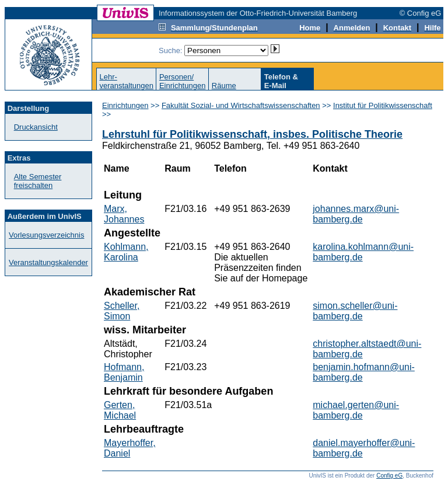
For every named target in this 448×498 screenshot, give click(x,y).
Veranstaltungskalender (48, 262)
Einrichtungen (125, 105)
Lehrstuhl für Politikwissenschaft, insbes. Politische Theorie (252, 134)
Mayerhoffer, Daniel (130, 448)
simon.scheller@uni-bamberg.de (355, 311)
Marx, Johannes (124, 214)
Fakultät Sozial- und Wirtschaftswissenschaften (241, 105)
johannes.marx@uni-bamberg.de (356, 214)
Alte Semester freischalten (38, 181)
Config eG (389, 476)
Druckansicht (36, 127)
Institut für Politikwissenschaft (383, 105)
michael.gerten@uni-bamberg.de (356, 410)
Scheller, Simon (122, 311)
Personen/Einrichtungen (183, 81)
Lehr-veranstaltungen (126, 81)
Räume (224, 86)
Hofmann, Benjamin (124, 372)
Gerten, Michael (120, 410)
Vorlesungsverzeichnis (46, 235)
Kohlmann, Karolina (126, 252)
